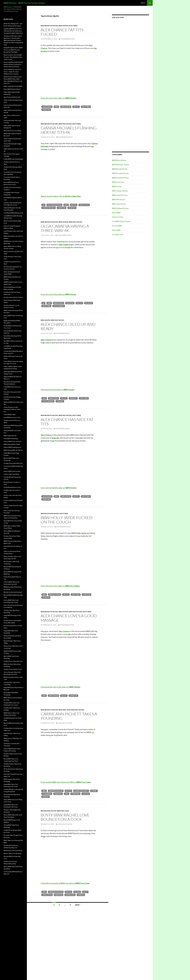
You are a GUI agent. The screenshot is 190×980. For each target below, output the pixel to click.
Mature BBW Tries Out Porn (13, 441)
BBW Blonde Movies (49, 811)
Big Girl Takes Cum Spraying (12, 853)
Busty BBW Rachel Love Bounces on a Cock (65, 817)
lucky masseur (48, 401)
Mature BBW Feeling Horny (12, 447)
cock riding (47, 794)
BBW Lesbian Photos (120, 195)
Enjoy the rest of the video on (59, 98)
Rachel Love (70, 895)
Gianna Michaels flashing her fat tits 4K (69, 130)
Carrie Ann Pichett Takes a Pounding (69, 716)
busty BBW (86, 107)
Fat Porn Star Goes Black (11, 474)
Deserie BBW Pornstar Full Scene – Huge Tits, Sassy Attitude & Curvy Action (12, 72)
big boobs (70, 303)
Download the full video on (58, 389)
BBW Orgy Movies (119, 204)
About (143, 3)
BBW (57, 107)
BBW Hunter (63, 26)
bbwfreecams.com (56, 791)
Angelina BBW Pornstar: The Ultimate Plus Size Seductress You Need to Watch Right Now (13, 31)
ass (93, 732)
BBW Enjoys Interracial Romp (13, 850)
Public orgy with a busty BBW (13, 86)
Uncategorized (117, 234)
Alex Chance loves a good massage (69, 618)
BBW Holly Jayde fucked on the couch (67, 520)
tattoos (86, 794)
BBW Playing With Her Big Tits (13, 450)
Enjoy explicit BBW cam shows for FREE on (66, 782)
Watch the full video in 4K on (61, 196)
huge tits (72, 208)
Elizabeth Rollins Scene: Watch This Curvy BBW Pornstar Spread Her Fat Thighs (13, 50)
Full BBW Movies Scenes (121, 221)
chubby (94, 791)
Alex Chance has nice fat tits (67, 422)
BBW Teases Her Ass (10, 436)
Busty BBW (73, 26)
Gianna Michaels (49, 208)
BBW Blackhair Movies (50, 513)
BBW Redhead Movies (120, 208)
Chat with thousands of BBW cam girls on (65, 883)
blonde (77, 892)
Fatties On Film (118, 217)
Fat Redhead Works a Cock (12, 487)
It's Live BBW (117, 226)
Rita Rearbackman (68, 39)
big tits (76, 107)
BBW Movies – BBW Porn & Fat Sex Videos (24, 3)
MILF (67, 794)
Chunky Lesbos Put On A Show (13, 297)
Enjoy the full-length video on (59, 488)
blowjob (89, 303)
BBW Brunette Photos (120, 178)
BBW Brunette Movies (49, 26)
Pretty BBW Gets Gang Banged (13, 159)
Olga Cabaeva (59, 306)
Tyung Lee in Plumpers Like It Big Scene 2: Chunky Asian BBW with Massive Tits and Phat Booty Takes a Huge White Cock (13, 40)
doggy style (84, 205)
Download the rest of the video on (61, 687)
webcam (46, 797)
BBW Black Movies (119, 160)
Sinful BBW (116, 230)
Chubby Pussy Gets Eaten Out (13, 463)
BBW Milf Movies (65, 124)
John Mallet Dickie (65, 723)
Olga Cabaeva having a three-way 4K (65, 228)
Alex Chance (47, 107)
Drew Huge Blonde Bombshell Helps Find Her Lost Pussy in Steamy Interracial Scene (13, 64)
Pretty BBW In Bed (10, 414)
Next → (78, 905)
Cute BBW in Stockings (11, 439)
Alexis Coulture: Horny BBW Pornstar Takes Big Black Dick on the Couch (13, 57)
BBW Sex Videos (55, 595)
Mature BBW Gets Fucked (12, 471)
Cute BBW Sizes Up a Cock (12, 417)
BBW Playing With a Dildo (12, 444)
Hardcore (46, 110)
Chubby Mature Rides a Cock (13, 669)
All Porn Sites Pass (55, 205)
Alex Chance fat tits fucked (62, 32)
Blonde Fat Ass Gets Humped (13, 592)
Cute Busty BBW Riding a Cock (13, 213)
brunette (73, 398)
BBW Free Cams (65, 710)
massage (60, 401)
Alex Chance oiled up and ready (68, 326)
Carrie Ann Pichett (81, 791)
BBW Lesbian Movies (120, 191)
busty (85, 892)
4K (44, 205)
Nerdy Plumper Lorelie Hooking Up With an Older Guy (12, 409)
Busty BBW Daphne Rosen (12, 89)
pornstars (76, 794)
